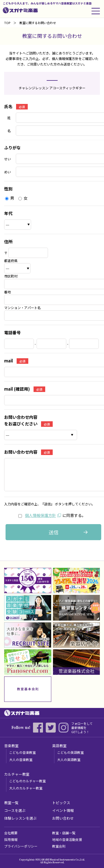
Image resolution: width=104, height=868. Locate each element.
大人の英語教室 (69, 759)
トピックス (61, 803)
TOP (7, 23)
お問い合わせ (63, 818)
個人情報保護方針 (40, 515)
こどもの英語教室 (70, 752)
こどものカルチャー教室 (27, 781)
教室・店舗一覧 (64, 833)
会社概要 (11, 833)
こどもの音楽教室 (22, 752)
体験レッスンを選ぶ (20, 818)
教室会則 (59, 846)
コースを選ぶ (15, 810)
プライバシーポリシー (21, 846)
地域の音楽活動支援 (67, 839)
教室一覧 (11, 803)
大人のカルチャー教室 (26, 788)
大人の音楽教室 (21, 759)
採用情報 (11, 839)
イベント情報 (63, 810)
